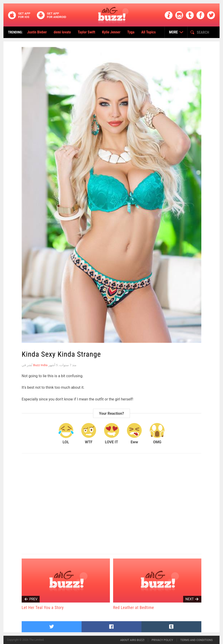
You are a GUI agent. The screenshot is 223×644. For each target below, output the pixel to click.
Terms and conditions (197, 640)
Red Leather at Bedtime (134, 607)
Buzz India (40, 365)
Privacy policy (162, 640)
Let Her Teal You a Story (43, 607)
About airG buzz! (132, 640)
